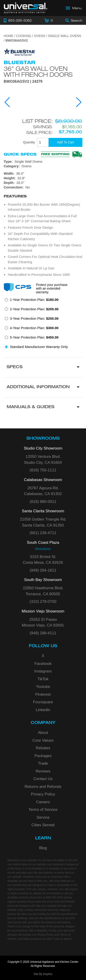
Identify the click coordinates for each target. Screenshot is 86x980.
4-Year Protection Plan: (34, 328)
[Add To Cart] (65, 142)
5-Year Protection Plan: (34, 337)
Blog (43, 848)
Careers (43, 802)
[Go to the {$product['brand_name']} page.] (20, 52)
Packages (43, 756)
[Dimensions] (43, 178)
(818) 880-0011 (43, 502)
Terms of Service (43, 810)
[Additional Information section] (43, 387)
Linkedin (43, 710)
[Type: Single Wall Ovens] (43, 162)
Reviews (43, 771)
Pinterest (43, 694)
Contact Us (43, 779)
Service (43, 817)
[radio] (32, 301)
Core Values (43, 740)
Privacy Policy (43, 794)
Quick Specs (20, 154)
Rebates (43, 748)
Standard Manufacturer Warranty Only (39, 347)
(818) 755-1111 (43, 470)
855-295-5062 (55, 897)
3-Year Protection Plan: (34, 318)
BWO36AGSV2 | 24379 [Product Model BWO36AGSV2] (23, 82)
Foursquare (43, 702)
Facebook (43, 664)
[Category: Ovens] (43, 166)
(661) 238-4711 (43, 533)
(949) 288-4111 (43, 633)
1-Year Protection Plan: (34, 300)
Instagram (43, 671)
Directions (43, 549)
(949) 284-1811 (43, 570)
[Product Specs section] (43, 367)
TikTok (43, 679)
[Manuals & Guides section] (43, 407)
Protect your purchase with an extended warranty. (52, 288)
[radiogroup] (43, 325)
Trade (43, 763)
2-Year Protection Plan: (34, 309)
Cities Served (43, 825)
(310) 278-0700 (43, 602)
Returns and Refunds (43, 787)
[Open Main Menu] (74, 8)
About (43, 733)
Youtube (43, 687)
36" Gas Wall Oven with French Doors (38, 71)
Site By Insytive (43, 974)
